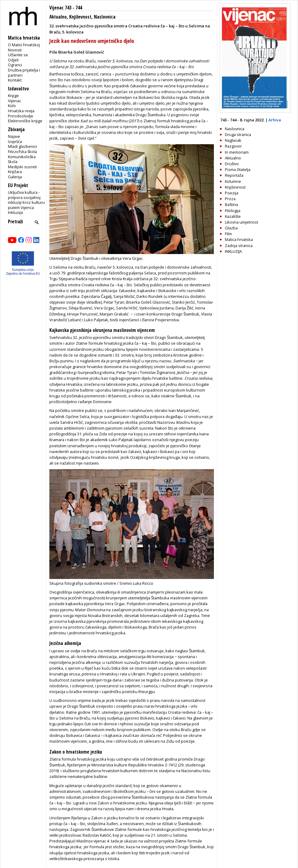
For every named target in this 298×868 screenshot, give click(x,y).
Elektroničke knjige (25, 121)
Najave (14, 136)
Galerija (15, 177)
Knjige (13, 96)
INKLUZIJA (233, 251)
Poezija (232, 193)
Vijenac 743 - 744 (66, 8)
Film (228, 234)
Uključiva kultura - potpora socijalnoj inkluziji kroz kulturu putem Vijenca (26, 200)
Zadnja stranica (239, 246)
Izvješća (15, 141)
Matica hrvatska (239, 239)
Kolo (12, 106)
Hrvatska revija (21, 111)
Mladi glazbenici (22, 146)
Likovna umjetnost (241, 222)
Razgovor (233, 146)
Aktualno (58, 17)
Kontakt (15, 80)
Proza (230, 199)
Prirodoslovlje (21, 116)
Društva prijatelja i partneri (24, 73)
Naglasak (233, 140)
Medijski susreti (22, 167)
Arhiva (275, 120)
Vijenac (14, 101)
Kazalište (233, 216)
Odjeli (13, 60)
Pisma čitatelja (238, 169)
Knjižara (15, 172)
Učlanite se (18, 55)
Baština (231, 204)
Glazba (231, 228)
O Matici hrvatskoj (24, 45)
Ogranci (15, 65)
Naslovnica (105, 17)
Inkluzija (15, 212)
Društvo (232, 164)
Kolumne (233, 181)
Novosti (15, 50)
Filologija (233, 211)
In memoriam (237, 152)
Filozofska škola (22, 152)
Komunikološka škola (22, 159)
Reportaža (234, 175)
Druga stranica (238, 134)
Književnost (80, 17)
